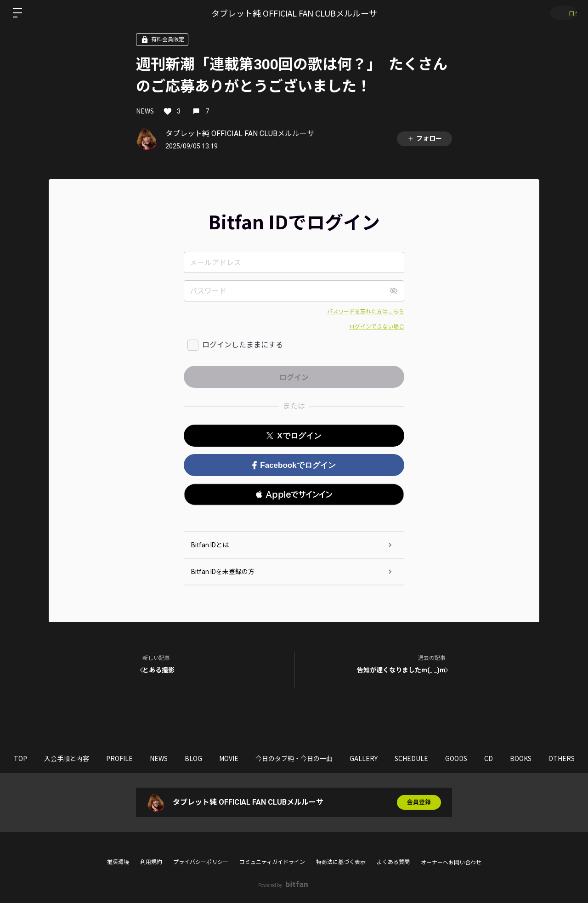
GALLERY (403, 758)
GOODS (508, 758)
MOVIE (256, 758)
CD (546, 758)
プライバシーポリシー (201, 862)
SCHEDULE (457, 758)
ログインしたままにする (243, 345)
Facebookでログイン (294, 465)
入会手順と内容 (70, 758)
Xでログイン (294, 436)
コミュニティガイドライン (272, 862)
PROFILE (129, 758)
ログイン (560, 13)
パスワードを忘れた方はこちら (366, 312)
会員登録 (419, 802)
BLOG (215, 758)
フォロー (424, 139)
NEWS (145, 111)
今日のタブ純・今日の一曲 (328, 758)
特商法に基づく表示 (341, 862)
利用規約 (151, 862)
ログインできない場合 (377, 327)
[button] (294, 494)
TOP (18, 758)
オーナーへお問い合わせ (451, 863)
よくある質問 (393, 862)
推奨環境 (118, 862)
